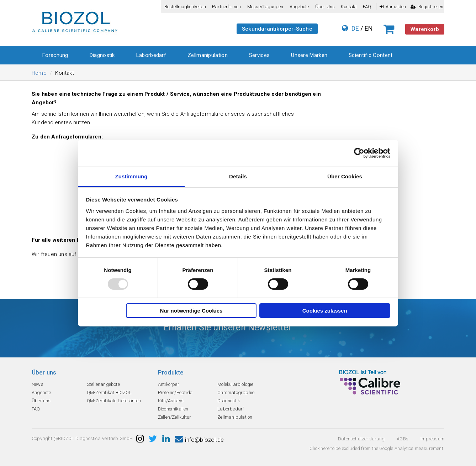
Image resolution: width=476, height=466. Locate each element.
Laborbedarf (151, 55)
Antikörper (169, 384)
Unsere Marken (309, 55)
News (38, 384)
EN (369, 28)
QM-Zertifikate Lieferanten (114, 401)
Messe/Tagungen (265, 7)
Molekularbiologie (235, 384)
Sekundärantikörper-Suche (277, 29)
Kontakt (349, 7)
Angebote (299, 7)
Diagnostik (102, 55)
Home (39, 73)
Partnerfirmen (227, 7)
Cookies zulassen (325, 311)
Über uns (325, 7)
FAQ (367, 7)
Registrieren (427, 7)
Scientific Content (371, 55)
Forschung (55, 55)
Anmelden (393, 7)
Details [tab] (238, 176)
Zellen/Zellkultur (174, 417)
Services (259, 55)
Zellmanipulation (208, 55)
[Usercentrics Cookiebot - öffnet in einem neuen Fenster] (359, 153)
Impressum (432, 439)
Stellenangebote (103, 384)
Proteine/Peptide (175, 392)
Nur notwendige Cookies (191, 311)
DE (355, 28)
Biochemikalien (173, 409)
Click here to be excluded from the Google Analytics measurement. (377, 448)
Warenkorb (425, 29)
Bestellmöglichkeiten (185, 7)
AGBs (403, 439)
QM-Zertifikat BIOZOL (109, 392)
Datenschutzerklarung (361, 439)
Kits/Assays (171, 401)
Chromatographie (236, 392)
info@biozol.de (199, 440)
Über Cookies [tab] (345, 176)
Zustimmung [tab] (131, 176)
